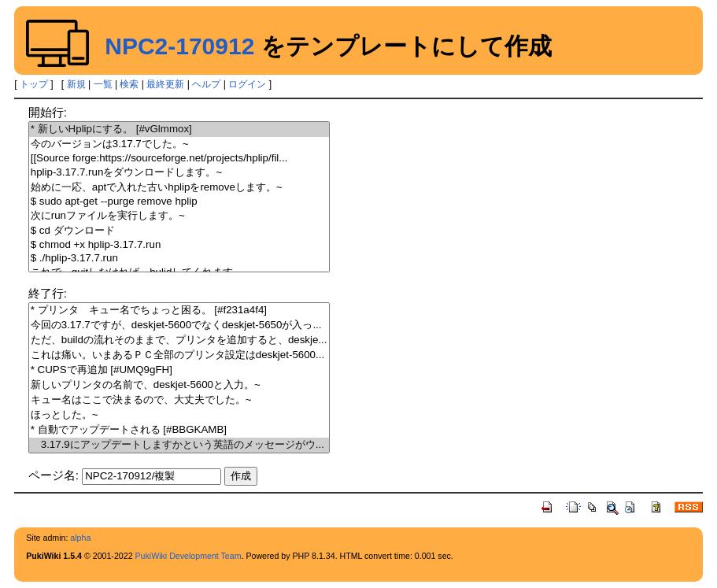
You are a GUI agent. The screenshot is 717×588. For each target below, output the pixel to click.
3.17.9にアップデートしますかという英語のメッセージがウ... (179, 445)
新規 (76, 84)
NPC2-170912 (179, 46)
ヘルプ (206, 84)
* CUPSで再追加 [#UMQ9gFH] (179, 370)
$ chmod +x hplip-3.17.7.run (179, 245)
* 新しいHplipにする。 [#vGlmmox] (179, 129)
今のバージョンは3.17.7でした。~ (179, 144)
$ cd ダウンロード (179, 231)
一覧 (103, 84)
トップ (34, 84)
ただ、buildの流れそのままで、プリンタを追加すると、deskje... (179, 340)
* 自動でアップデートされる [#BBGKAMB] (179, 430)
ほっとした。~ (179, 415)
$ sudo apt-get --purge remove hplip (179, 202)
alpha (80, 538)
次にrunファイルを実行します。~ (179, 216)
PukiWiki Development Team (188, 556)
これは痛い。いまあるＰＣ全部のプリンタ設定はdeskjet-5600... (179, 355)
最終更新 (165, 84)
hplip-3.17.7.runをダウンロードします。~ (179, 173)
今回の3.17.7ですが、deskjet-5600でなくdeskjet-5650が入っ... (179, 325)
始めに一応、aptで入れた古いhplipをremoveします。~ (179, 188)
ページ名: (54, 475)
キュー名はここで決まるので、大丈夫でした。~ (179, 400)
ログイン (247, 84)
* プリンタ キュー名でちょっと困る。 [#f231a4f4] (179, 311)
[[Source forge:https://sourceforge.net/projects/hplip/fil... (179, 159)
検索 (129, 84)
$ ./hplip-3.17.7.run (179, 259)
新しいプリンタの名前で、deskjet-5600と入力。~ (179, 385)
